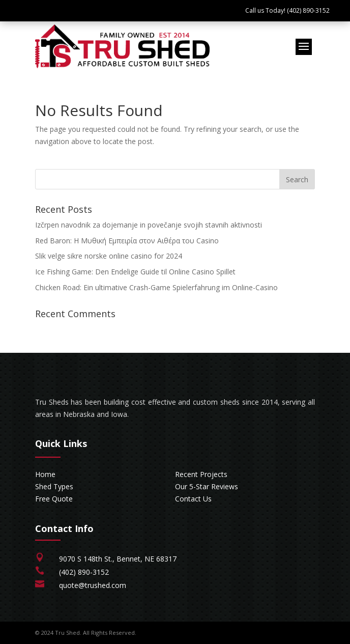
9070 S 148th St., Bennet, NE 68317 (118, 559)
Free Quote (54, 499)
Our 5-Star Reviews (207, 486)
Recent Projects (201, 474)
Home (45, 474)
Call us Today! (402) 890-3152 (287, 10)
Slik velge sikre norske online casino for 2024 (109, 256)
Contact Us (193, 499)
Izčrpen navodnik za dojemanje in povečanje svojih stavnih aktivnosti (149, 225)
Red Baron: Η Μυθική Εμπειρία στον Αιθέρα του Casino (127, 241)
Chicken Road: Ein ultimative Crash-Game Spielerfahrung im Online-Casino (156, 287)
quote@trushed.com (93, 585)
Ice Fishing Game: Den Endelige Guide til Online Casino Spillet (135, 272)
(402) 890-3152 (84, 572)
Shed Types (54, 486)
